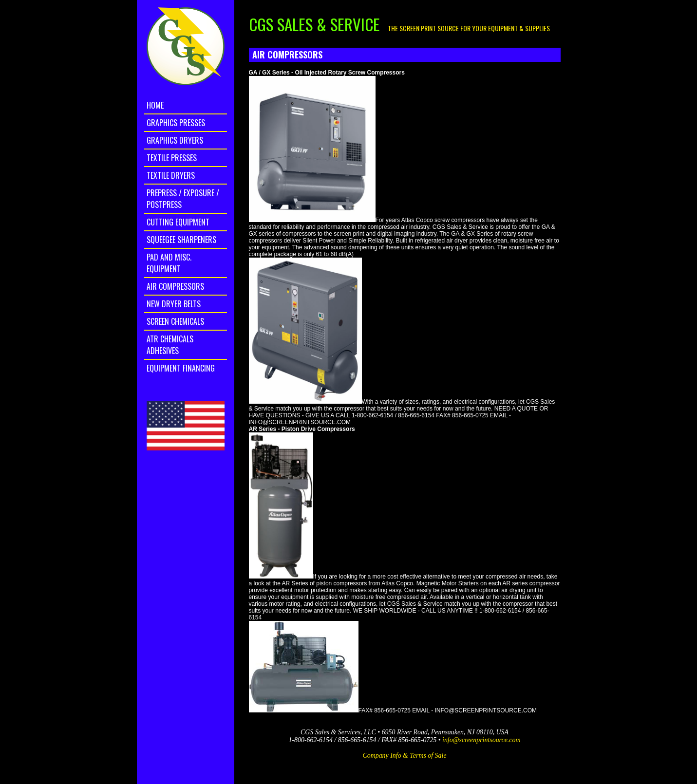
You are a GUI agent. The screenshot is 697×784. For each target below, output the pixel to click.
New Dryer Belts (174, 304)
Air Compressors (175, 286)
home (155, 105)
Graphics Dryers (175, 140)
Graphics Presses (176, 123)
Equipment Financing (181, 368)
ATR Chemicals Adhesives (170, 345)
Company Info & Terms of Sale (404, 756)
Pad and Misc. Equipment (169, 263)
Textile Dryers (171, 175)
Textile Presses (172, 158)
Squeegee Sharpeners (181, 240)
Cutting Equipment (178, 222)
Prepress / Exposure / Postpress (183, 199)
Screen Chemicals (175, 321)
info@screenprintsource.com (481, 740)
